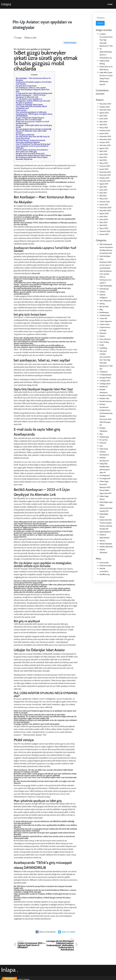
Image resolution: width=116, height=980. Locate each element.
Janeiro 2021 (104, 205)
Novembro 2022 (105, 139)
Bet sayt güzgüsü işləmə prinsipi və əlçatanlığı (34, 127)
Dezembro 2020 (105, 208)
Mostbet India (104, 398)
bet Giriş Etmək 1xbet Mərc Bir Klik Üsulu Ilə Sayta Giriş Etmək (33, 135)
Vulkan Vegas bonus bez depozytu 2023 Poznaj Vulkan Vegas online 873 (106, 487)
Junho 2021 (103, 190)
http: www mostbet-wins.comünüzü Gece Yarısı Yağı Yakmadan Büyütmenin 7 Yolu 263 (106, 360)
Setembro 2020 (105, 211)
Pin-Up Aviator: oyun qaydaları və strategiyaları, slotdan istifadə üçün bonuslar (33, 97)
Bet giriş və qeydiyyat (24, 100)
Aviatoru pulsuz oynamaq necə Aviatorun (32, 147)
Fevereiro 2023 (105, 131)
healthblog (103, 348)
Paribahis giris (104, 437)
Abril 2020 (103, 225)
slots (101, 446)
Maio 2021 (103, 193)
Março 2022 (104, 163)
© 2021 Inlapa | (8, 977)
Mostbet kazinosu (106, 401)
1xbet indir (36, 271)
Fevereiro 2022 (105, 166)
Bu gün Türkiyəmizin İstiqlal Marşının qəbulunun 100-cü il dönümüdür (30, 116)
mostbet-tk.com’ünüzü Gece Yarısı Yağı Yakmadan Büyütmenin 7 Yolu (106, 40)
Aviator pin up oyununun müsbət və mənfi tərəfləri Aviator (32, 120)
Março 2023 (104, 128)
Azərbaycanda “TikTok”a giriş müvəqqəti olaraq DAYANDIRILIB (34, 113)
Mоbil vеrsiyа (21, 108)
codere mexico (105, 324)
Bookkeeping (104, 312)
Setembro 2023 (105, 110)
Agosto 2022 (104, 148)
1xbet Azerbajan (70, 39)
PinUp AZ (103, 443)
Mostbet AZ (104, 387)
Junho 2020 (104, 219)
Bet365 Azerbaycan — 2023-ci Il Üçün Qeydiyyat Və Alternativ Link (31, 94)
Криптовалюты (105, 532)
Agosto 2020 (104, 213)
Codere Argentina (106, 321)
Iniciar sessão (104, 563)
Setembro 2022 (105, 145)
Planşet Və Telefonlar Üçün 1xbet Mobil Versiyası (31, 130)
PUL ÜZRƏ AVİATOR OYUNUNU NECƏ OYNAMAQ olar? (31, 105)
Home (110, 4)
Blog (101, 309)
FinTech (102, 336)
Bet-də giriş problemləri (25, 132)
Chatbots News (105, 315)
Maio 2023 (103, 122)
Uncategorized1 (105, 478)
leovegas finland (105, 378)
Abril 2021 (103, 196)
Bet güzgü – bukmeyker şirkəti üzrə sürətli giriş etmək (34, 124)
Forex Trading (104, 342)
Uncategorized (105, 475)
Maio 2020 (103, 222)
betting (102, 304)
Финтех (102, 541)
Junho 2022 (104, 154)
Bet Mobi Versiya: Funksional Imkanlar (31, 138)
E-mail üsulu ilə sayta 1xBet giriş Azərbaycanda (34, 91)
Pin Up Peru (104, 440)
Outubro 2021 (104, 178)
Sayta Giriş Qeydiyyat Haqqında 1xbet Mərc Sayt (33, 88)
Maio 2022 (103, 157)
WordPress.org (105, 574)
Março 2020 (104, 228)
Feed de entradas (106, 566)
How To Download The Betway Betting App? (33, 142)
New (101, 434)
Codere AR (103, 318)
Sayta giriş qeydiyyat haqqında (28, 140)
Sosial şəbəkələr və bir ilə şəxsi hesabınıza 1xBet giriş (32, 145)
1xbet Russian (104, 289)
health (102, 345)
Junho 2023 (104, 119)
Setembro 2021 (105, 181)
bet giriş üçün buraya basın (26, 83)
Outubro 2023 (105, 107)
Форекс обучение (106, 547)
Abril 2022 (103, 160)
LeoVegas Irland (105, 384)
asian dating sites (105, 301)
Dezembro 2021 (105, 172)
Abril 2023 (103, 125)
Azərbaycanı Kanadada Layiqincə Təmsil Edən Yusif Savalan (34, 81)
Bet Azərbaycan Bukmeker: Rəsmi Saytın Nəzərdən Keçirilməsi (32, 156)
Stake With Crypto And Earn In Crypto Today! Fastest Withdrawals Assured (106, 78)
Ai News (102, 292)
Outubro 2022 (105, 142)
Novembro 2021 (105, 175)
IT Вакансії (104, 372)
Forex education (105, 339)
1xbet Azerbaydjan (106, 286)
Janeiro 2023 (104, 133)
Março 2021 (104, 199)
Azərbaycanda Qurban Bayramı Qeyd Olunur (33, 153)
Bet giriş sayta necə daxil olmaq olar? (30, 151)
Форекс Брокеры (106, 544)
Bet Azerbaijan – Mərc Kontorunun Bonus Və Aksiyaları (33, 77)
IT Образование (106, 375)
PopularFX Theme (22, 977)
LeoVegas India (105, 381)
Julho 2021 (103, 187)
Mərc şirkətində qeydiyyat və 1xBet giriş (31, 110)
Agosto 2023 (104, 113)
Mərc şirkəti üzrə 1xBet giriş (26, 149)
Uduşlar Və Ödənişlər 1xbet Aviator (29, 102)
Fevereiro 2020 (105, 231)
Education (103, 333)
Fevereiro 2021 (105, 202)
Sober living (104, 449)
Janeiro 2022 (104, 169)
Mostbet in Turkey (106, 395)
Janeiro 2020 (104, 234)
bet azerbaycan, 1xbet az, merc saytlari (31, 85)
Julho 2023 (103, 116)
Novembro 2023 (105, 104)
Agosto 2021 (104, 184)
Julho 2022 (103, 151)
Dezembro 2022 (105, 136)
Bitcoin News (104, 307)
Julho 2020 (104, 217)
